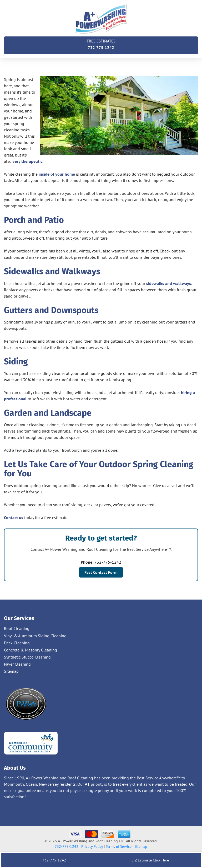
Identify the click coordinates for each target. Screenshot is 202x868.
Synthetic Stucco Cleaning (27, 657)
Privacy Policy (92, 847)
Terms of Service (119, 847)
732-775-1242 (101, 44)
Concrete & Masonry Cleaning (31, 650)
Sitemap (11, 671)
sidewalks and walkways (169, 283)
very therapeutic (27, 161)
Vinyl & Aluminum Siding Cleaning (35, 636)
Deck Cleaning (17, 643)
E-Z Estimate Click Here (149, 860)
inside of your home (57, 174)
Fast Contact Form (101, 572)
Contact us (14, 517)
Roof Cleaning (17, 628)
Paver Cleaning (17, 664)
